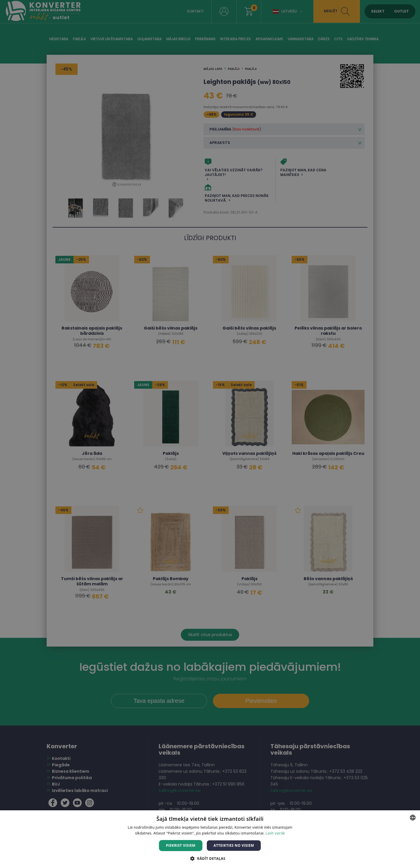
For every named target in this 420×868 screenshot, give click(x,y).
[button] (210, 858)
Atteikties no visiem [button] (234, 845)
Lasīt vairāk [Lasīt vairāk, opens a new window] (275, 833)
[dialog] (210, 434)
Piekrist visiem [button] (181, 845)
